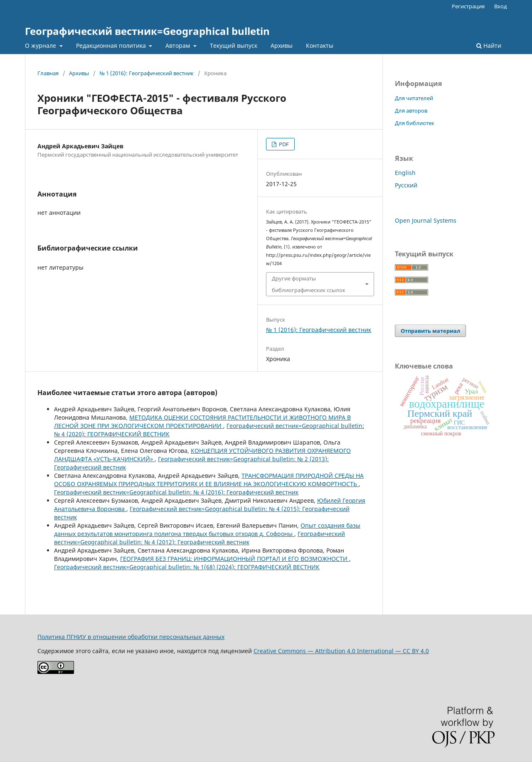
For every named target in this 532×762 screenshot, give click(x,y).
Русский (406, 185)
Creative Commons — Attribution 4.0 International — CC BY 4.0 (341, 651)
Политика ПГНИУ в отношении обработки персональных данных (131, 637)
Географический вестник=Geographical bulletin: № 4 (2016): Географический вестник (176, 492)
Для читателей (414, 98)
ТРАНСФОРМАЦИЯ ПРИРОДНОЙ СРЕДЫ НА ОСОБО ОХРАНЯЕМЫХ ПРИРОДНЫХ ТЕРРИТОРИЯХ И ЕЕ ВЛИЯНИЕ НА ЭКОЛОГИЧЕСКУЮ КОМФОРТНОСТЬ (209, 480)
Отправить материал (430, 331)
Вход (501, 6)
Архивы (282, 45)
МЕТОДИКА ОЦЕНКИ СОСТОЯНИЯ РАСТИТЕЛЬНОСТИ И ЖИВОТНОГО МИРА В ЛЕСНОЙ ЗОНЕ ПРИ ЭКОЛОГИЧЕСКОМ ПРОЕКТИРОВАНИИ (202, 422)
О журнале (41, 45)
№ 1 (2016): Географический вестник (147, 73)
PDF (283, 144)
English (405, 173)
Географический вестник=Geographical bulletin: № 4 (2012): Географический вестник (199, 538)
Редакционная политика (112, 45)
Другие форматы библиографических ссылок (309, 284)
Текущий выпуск (234, 45)
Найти (489, 45)
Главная (48, 73)
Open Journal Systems (426, 220)
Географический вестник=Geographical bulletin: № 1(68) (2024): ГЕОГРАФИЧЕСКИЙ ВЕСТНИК (187, 567)
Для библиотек (415, 123)
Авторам (179, 45)
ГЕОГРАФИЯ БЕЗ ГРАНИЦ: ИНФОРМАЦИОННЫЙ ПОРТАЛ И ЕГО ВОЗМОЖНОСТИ (235, 559)
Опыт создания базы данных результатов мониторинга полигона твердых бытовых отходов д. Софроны (207, 530)
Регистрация (468, 6)
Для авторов (411, 111)
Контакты (320, 45)
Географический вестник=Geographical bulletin (147, 31)
